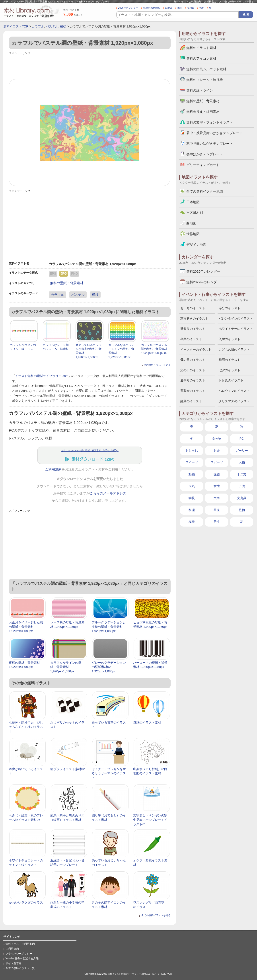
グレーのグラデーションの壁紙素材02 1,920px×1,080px (109, 667)
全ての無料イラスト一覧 (20, 968)
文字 (217, 498)
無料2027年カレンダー (203, 282)
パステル (52, 26)
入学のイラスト (230, 339)
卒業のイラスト (191, 339)
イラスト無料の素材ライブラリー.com (42, 376)
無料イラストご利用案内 (187, 2)
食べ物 (217, 439)
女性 (217, 486)
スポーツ (217, 462)
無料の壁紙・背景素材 (67, 283)
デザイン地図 (196, 245)
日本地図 (193, 202)
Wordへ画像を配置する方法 (22, 959)
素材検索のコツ (213, 2)
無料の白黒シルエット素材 (206, 69)
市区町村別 (195, 213)
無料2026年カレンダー (203, 271)
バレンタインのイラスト (236, 318)
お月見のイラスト (231, 380)
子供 (242, 486)
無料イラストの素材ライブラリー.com (127, 974)
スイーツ (192, 462)
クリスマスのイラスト (234, 401)
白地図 (169, 8)
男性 (217, 522)
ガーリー (242, 451)
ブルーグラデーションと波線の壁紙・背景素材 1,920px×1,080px (109, 627)
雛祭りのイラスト (193, 329)
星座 (217, 510)
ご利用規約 (53, 469)
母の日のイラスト (193, 360)
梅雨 (180, 8)
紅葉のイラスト (191, 401)
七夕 (202, 8)
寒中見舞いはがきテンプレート (210, 143)
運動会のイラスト (193, 391)
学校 (192, 498)
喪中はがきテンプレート (205, 154)
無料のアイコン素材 (201, 58)
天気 (192, 486)
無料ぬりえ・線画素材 (203, 112)
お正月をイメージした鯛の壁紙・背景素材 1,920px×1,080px (26, 627)
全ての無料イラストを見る (239, 2)
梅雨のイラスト (230, 360)
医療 (217, 474)
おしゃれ (192, 451)
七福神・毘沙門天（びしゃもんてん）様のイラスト (26, 727)
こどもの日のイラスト (234, 349)
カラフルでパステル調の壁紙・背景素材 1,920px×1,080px (90, 450)
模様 (63, 26)
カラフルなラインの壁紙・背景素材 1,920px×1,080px (66, 667)
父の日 (191, 8)
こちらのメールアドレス (108, 493)
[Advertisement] (90, 66)
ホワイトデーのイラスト (236, 329)
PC (242, 439)
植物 (242, 510)
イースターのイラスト (196, 349)
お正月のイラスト (193, 308)
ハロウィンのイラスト (234, 391)
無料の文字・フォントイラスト (210, 122)
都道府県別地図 (152, 8)
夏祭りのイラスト (193, 380)
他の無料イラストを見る (157, 365)
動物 (192, 474)
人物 (242, 462)
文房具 (242, 498)
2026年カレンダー (128, 8)
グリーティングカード (203, 165)
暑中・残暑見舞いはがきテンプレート (215, 133)
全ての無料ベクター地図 (205, 191)
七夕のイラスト (230, 370)
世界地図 (193, 234)
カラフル (38, 26)
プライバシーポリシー (19, 954)
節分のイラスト (230, 308)
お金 (217, 451)
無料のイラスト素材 (201, 48)
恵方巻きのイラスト (194, 318)
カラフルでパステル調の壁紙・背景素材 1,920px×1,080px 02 (154, 349)
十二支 (242, 474)
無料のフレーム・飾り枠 (205, 80)
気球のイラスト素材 (147, 722)
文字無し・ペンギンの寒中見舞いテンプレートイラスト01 (150, 820)
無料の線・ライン (200, 90)
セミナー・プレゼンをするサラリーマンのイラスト (109, 773)
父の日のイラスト (193, 370)
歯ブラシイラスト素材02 (68, 769)
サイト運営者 (14, 963)
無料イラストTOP (16, 26)
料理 (192, 510)
